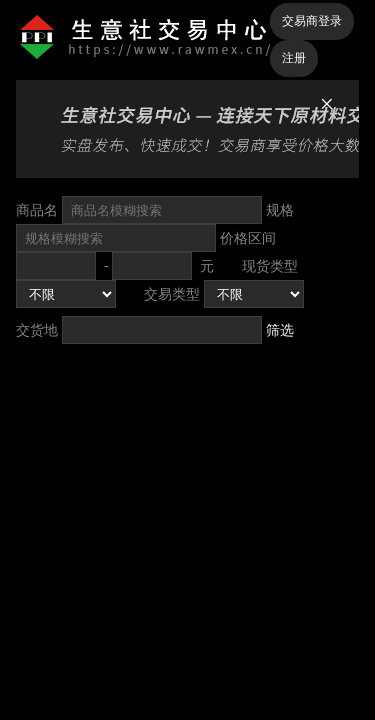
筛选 (280, 330)
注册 (294, 58)
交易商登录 (312, 21)
